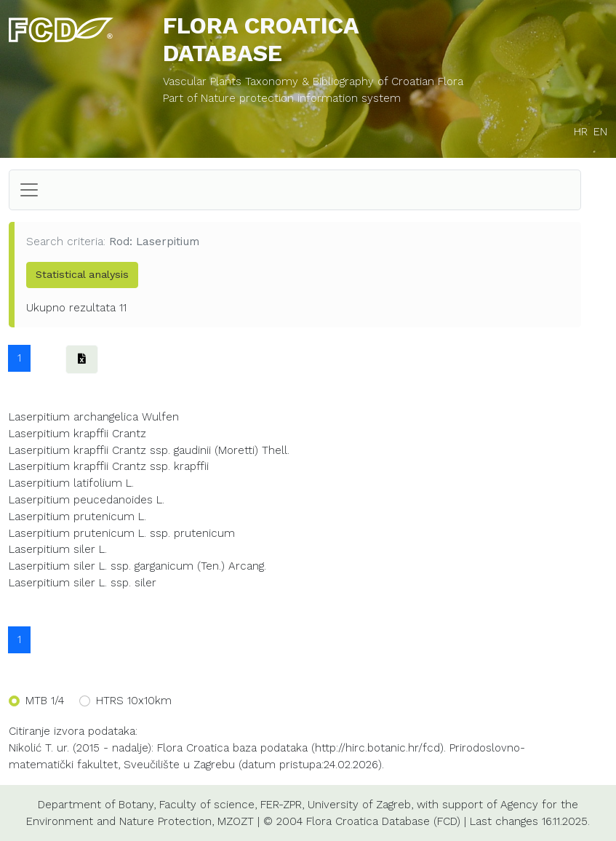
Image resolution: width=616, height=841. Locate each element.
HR (581, 132)
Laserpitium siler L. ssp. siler (83, 583)
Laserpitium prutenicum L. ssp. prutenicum (122, 533)
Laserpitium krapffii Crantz (77, 434)
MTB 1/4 (45, 701)
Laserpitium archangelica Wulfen (94, 417)
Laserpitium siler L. (58, 549)
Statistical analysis (82, 274)
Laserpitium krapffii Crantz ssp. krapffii (109, 466)
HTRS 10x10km (134, 701)
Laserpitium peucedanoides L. (87, 500)
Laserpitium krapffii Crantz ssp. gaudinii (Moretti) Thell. (149, 450)
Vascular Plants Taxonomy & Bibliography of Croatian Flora (313, 81)
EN (600, 132)
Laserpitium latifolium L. (71, 483)
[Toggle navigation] (29, 190)
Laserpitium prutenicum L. (77, 517)
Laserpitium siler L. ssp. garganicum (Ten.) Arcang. (137, 566)
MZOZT (236, 821)
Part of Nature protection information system (282, 98)
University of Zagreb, (360, 805)
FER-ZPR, (282, 805)
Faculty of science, (208, 805)
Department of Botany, (97, 805)
